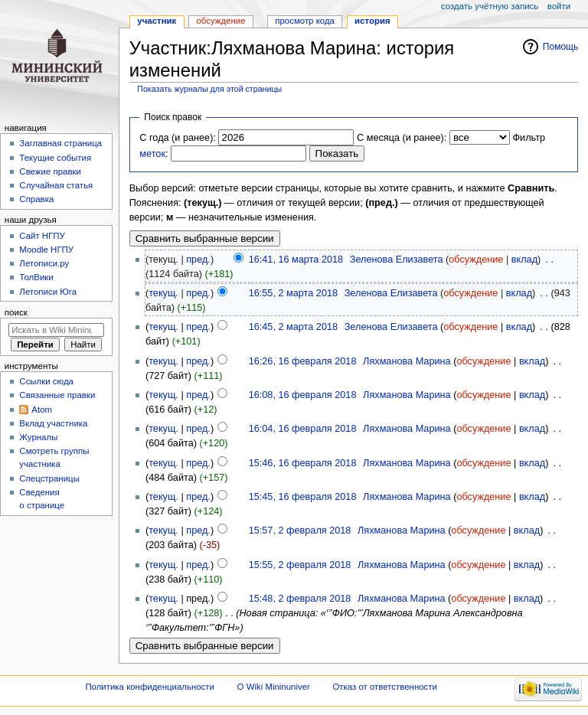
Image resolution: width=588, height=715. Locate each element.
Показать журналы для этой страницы (209, 89)
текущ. (163, 293)
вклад (524, 260)
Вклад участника (53, 423)
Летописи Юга (48, 292)
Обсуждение (220, 21)
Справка (36, 199)
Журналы (38, 437)
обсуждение (476, 260)
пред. (198, 260)
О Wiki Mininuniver (274, 687)
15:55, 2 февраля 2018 (300, 565)
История (372, 21)
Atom (42, 410)
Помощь (561, 47)
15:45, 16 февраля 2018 (303, 497)
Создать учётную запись (490, 6)
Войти (559, 6)
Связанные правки (57, 395)
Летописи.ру (44, 263)
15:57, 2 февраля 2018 (300, 531)
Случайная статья (56, 185)
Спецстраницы (49, 478)
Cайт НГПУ (42, 236)
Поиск (16, 312)
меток (152, 154)
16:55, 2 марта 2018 (293, 293)
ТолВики (36, 277)
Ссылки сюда (46, 381)
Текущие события (55, 158)
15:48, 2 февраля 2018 (300, 599)
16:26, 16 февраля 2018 (303, 361)
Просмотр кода (305, 21)
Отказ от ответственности (384, 687)
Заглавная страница (60, 143)
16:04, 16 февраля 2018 (303, 429)
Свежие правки (50, 171)
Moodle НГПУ (46, 250)
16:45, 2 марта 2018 (293, 327)
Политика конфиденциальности (150, 687)
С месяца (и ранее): (402, 138)
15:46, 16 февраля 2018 (303, 463)
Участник (157, 21)
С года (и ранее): (178, 138)
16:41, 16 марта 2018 (296, 260)
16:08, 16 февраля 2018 (303, 395)
